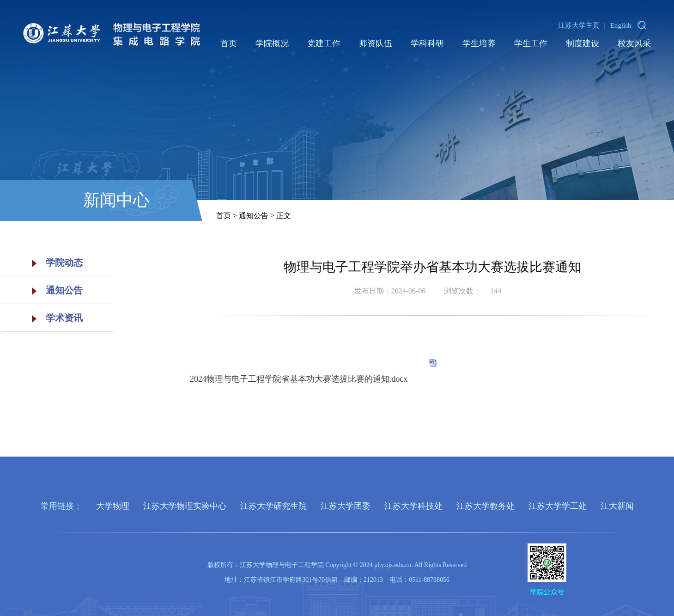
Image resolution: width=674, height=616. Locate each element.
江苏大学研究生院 (273, 506)
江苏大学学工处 (558, 506)
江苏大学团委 (346, 506)
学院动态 (52, 262)
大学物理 (113, 506)
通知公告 (52, 290)
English (621, 25)
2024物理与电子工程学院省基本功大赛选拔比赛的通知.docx (320, 379)
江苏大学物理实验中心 (185, 506)
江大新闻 (617, 506)
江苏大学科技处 (413, 506)
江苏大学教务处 (486, 506)
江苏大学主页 (579, 25)
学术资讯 (52, 318)
